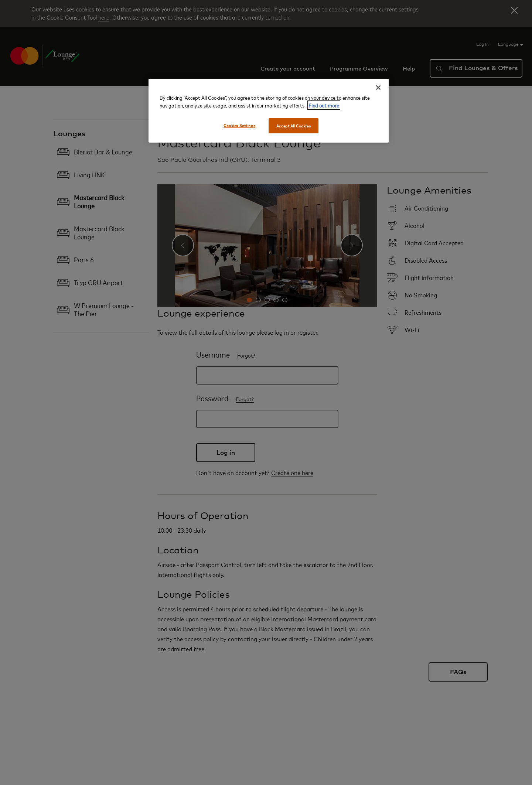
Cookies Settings (239, 125)
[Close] (378, 88)
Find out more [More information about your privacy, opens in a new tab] (324, 105)
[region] (269, 111)
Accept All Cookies (294, 126)
